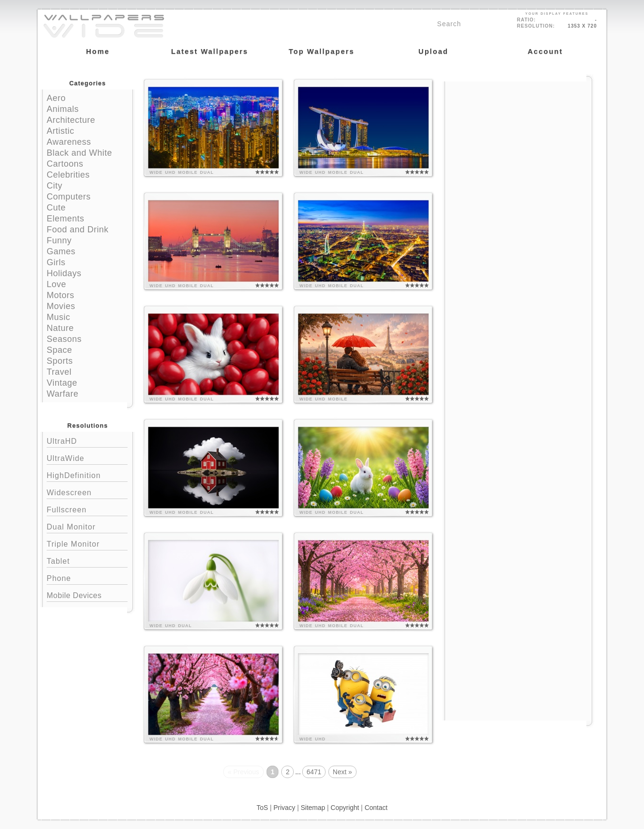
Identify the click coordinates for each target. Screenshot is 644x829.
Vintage (62, 383)
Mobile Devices (74, 595)
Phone (87, 577)
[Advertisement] (518, 141)
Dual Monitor (87, 526)
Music (59, 317)
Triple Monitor (87, 543)
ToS (262, 808)
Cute (56, 208)
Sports (60, 361)
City (54, 186)
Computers (69, 197)
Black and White (79, 153)
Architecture (71, 120)
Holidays (64, 273)
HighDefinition (87, 474)
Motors (60, 295)
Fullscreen (87, 509)
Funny (59, 240)
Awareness (69, 142)
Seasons (64, 339)
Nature (60, 328)
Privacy (284, 808)
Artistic (60, 131)
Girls (56, 262)
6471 (314, 772)
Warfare (63, 394)
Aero (56, 98)
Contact (376, 808)
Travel (59, 372)
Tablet (87, 560)
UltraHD (87, 440)
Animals (63, 109)
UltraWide (87, 457)
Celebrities (68, 175)
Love (56, 284)
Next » (342, 772)
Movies (61, 306)
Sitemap (313, 808)
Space (59, 350)
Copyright (345, 808)
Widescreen (87, 492)
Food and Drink (78, 230)
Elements (65, 219)
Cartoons (65, 164)
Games (61, 251)
